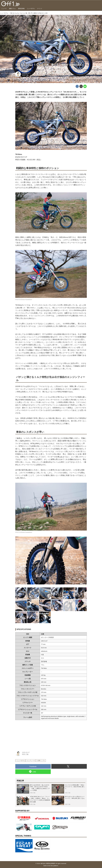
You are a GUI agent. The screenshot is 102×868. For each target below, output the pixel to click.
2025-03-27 (26, 73)
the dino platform (53, 866)
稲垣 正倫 (25, 75)
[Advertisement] (30, 734)
